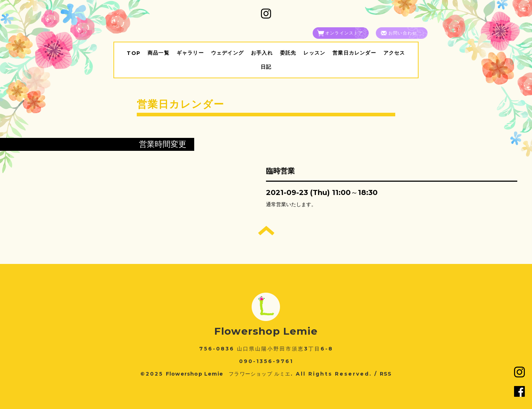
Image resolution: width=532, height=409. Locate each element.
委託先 (288, 53)
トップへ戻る (266, 231)
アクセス (394, 53)
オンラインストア (344, 33)
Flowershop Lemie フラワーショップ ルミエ (228, 374)
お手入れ (262, 53)
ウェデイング (227, 53)
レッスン (314, 53)
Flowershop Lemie (266, 331)
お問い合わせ (403, 33)
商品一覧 (158, 53)
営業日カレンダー (354, 53)
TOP (134, 53)
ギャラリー (190, 53)
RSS (386, 374)
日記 (266, 67)
